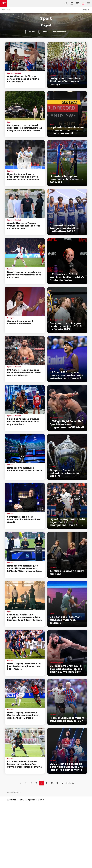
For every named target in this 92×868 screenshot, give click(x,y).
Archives (70, 783)
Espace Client (83, 3)
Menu (89, 3)
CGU (22, 800)
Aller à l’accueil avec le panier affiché (72, 3)
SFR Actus (6, 10)
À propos (32, 800)
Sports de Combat (60, 32)
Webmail (78, 3)
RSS (42, 800)
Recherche (66, 3)
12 (57, 783)
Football (32, 32)
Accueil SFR (3, 3)
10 (52, 783)
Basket (46, 32)
